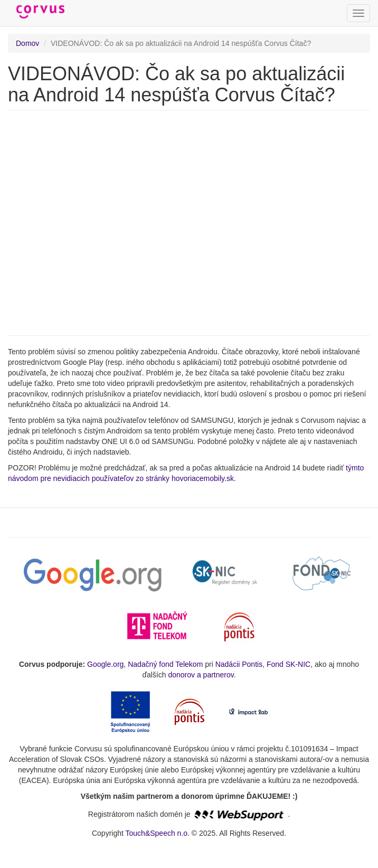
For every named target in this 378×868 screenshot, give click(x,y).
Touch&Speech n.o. (158, 833)
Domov (27, 43)
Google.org (105, 664)
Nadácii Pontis (239, 664)
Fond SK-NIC (289, 664)
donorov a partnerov (201, 675)
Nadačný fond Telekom (165, 664)
